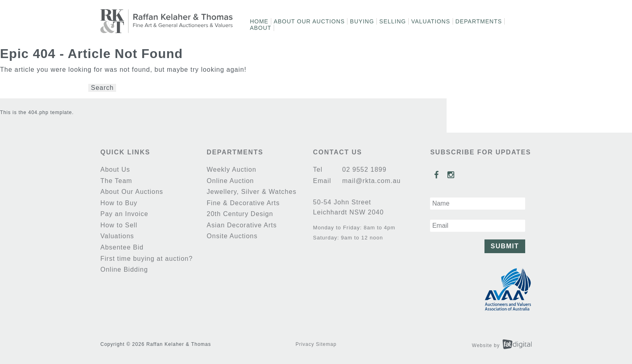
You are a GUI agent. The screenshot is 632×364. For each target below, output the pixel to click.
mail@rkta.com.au (371, 181)
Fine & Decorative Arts (243, 203)
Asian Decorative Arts (242, 225)
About (261, 28)
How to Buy (119, 203)
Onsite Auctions (232, 236)
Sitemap (326, 344)
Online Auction (230, 181)
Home (259, 21)
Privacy (305, 344)
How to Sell (119, 225)
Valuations (431, 21)
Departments (479, 21)
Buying (362, 21)
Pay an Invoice (124, 214)
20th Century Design (240, 214)
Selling (393, 21)
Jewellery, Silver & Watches (252, 192)
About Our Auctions (309, 21)
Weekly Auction (232, 170)
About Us (115, 170)
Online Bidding (124, 269)
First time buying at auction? (147, 259)
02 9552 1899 (363, 170)
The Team (116, 181)
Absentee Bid (122, 247)
